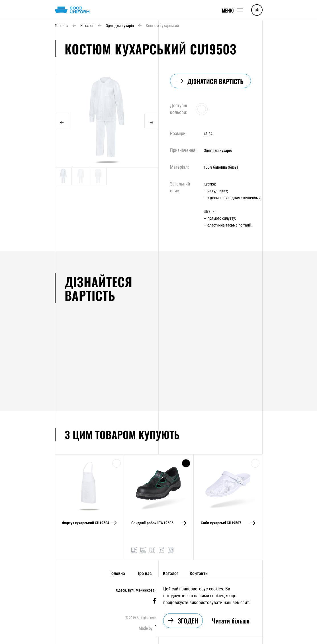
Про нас (144, 573)
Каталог (171, 573)
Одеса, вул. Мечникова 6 (137, 590)
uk (257, 10)
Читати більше (231, 621)
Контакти (199, 573)
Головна (117, 573)
